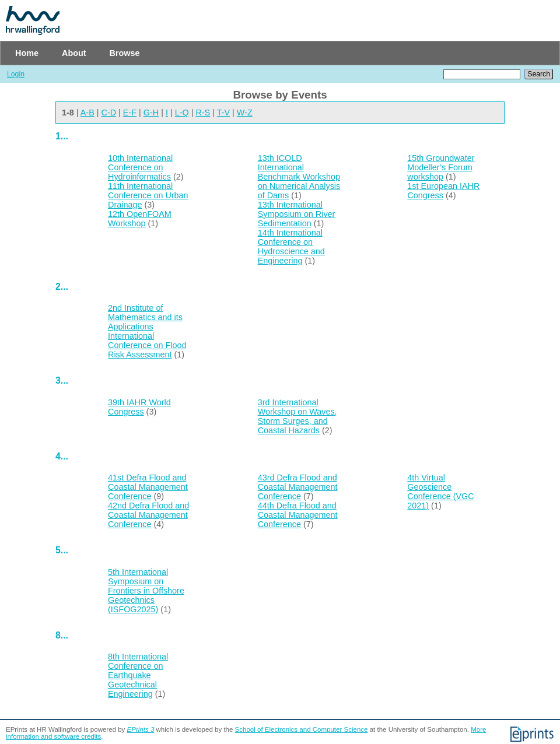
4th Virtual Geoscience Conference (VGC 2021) (440, 492)
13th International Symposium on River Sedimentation (297, 214)
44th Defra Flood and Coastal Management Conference (298, 515)
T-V (223, 113)
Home (27, 53)
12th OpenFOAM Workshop (140, 219)
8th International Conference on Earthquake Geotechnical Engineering (138, 675)
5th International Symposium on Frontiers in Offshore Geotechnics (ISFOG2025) (146, 591)
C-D (109, 113)
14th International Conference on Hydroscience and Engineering (291, 247)
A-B (87, 113)
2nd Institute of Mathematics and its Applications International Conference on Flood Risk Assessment (147, 331)
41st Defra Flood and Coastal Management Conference (148, 487)
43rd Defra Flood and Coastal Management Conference (298, 487)
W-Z (245, 113)
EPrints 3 (141, 729)
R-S (203, 113)
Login (16, 74)
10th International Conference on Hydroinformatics (140, 167)
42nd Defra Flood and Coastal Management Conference (148, 515)
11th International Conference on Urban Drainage (148, 195)
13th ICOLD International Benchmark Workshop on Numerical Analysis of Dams (299, 177)
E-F (130, 113)
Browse (125, 53)
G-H (151, 113)
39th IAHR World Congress (139, 407)
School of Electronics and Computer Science (302, 729)
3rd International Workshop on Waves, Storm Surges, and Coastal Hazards (297, 416)
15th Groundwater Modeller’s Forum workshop (441, 167)
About (74, 53)
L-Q (182, 113)
